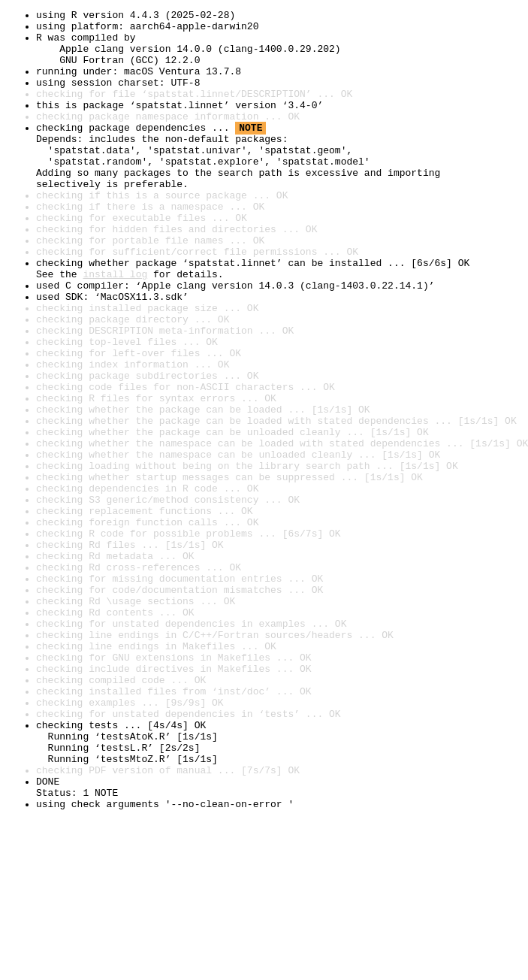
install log (115, 328)
